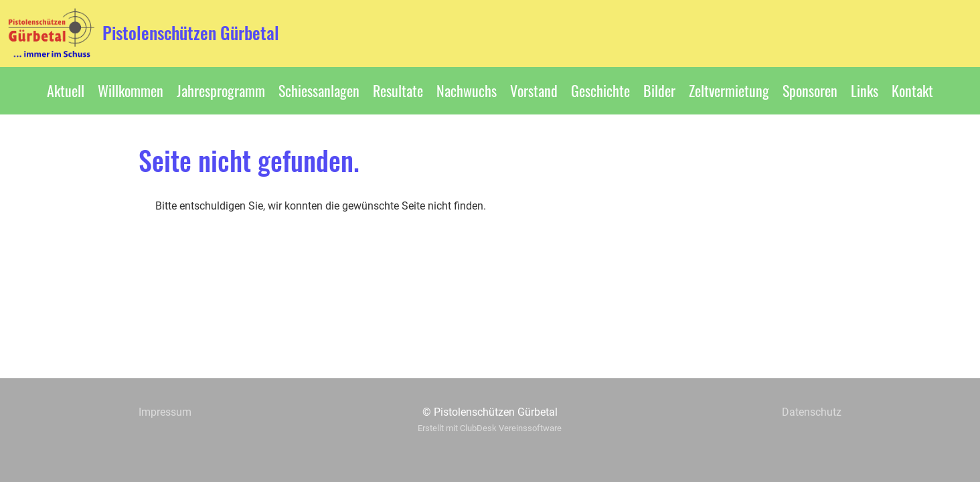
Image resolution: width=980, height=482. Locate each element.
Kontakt (912, 90)
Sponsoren (810, 90)
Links (865, 90)
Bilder (659, 90)
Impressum (165, 412)
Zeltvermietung (729, 90)
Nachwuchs (467, 90)
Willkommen (131, 90)
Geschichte (600, 90)
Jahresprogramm (221, 90)
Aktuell (66, 90)
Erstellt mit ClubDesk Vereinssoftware (490, 428)
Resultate (398, 90)
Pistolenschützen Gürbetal (191, 33)
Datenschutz (812, 412)
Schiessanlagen (319, 90)
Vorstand (534, 90)
